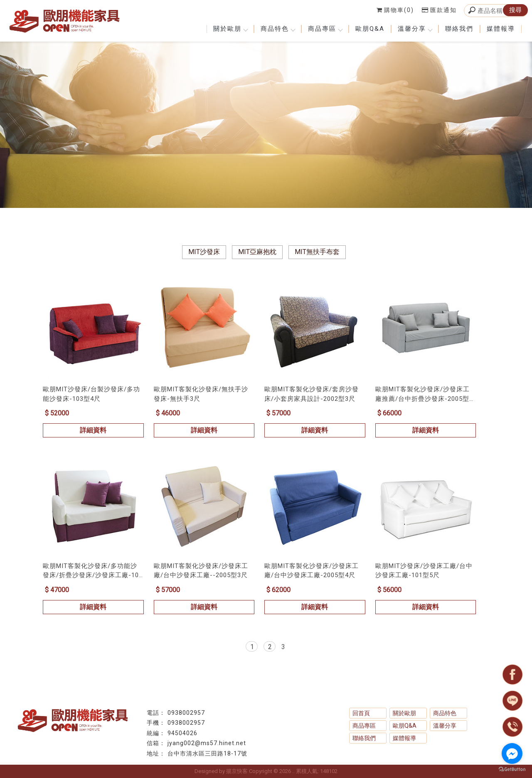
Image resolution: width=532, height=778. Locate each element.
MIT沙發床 (204, 252)
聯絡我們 (459, 29)
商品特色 (278, 29)
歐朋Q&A (370, 29)
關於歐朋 (230, 29)
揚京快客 (237, 771)
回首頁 (361, 713)
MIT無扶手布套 (317, 252)
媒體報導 (501, 29)
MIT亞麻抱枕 (257, 252)
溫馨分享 (415, 29)
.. (293, 771)
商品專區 (325, 29)
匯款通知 (439, 10)
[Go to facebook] (512, 753)
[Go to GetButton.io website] (512, 769)
